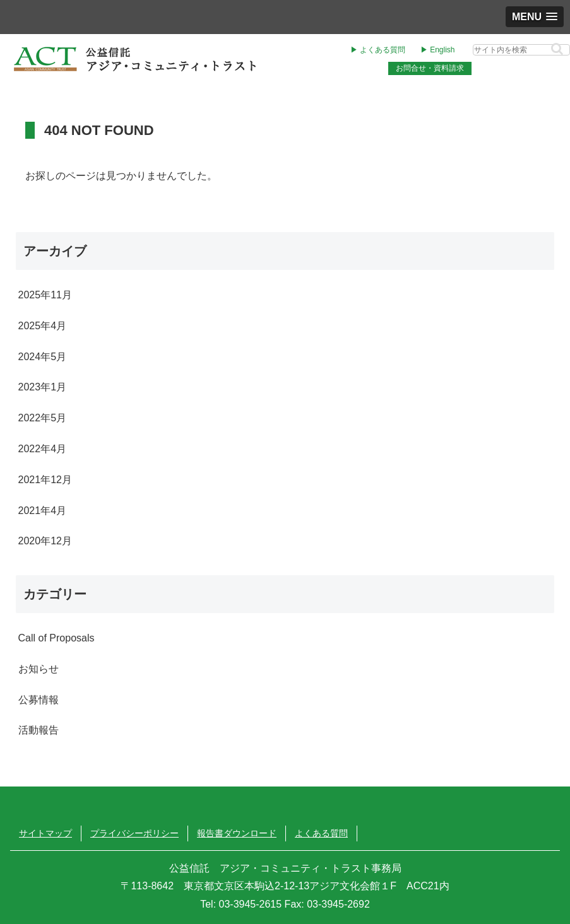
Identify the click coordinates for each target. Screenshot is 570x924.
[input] (521, 50)
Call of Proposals (56, 638)
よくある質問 (321, 833)
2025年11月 (45, 295)
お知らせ (39, 669)
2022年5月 (43, 418)
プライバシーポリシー (134, 833)
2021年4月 (43, 511)
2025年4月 (43, 326)
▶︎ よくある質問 (378, 50)
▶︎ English (438, 50)
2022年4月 (43, 449)
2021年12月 (45, 480)
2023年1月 (43, 387)
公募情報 (39, 700)
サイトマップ (45, 833)
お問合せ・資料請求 (430, 68)
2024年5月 (43, 357)
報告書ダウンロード (237, 833)
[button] (557, 49)
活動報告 (39, 730)
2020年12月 (45, 541)
